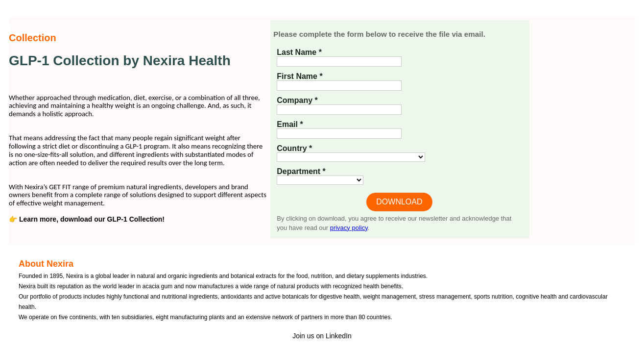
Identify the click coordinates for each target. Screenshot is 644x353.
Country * (294, 148)
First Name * (299, 76)
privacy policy (349, 228)
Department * (301, 171)
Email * (290, 124)
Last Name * (299, 52)
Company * (297, 100)
